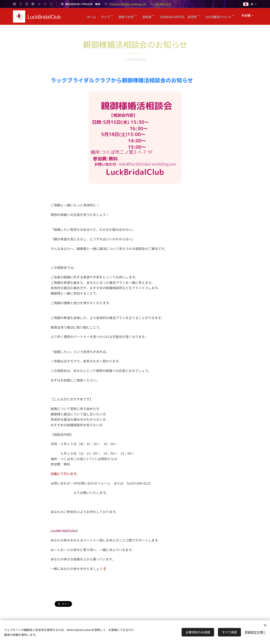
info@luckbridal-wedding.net (128, 4)
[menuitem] (119, 16)
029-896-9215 (163, 4)
